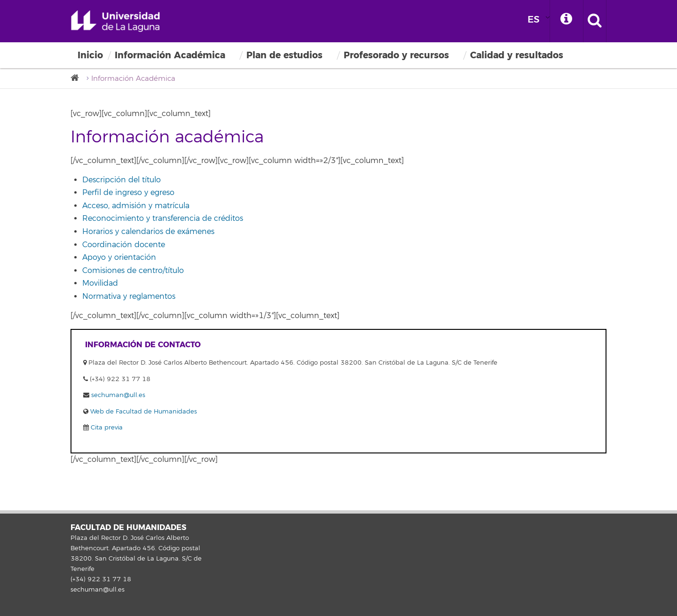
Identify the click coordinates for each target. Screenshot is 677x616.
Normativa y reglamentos (129, 296)
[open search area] (595, 21)
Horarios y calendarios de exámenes (148, 232)
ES (534, 19)
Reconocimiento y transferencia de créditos (163, 218)
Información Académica (170, 55)
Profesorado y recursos (396, 55)
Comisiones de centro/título (133, 271)
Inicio (90, 55)
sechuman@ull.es (118, 395)
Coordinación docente (124, 245)
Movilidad (100, 283)
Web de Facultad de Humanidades (143, 412)
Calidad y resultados (517, 55)
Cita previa (106, 428)
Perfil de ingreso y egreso (128, 193)
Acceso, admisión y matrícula (136, 206)
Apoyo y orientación (119, 257)
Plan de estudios (284, 55)
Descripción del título (122, 180)
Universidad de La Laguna (115, 21)
